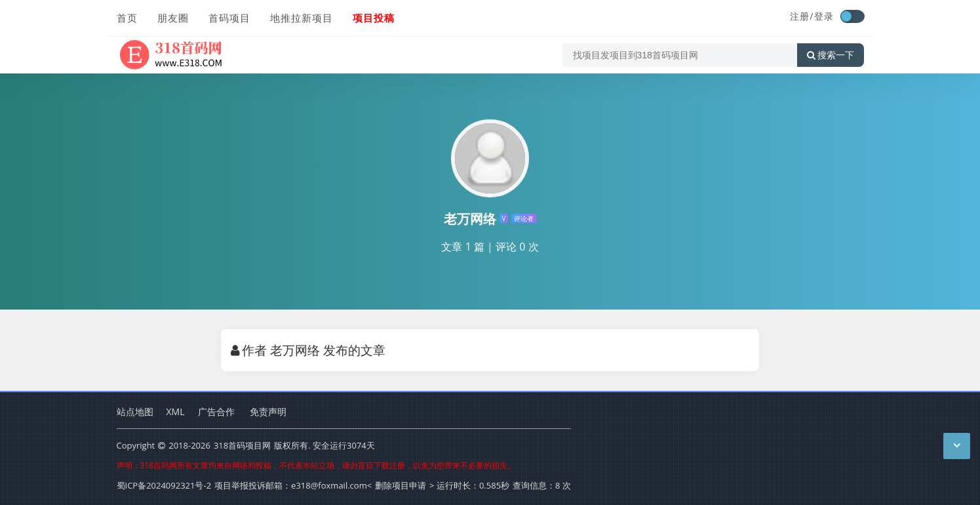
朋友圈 (173, 18)
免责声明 (268, 412)
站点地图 (135, 412)
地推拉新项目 (302, 18)
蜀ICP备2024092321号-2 (164, 485)
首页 (127, 18)
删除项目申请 (401, 485)
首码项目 (229, 18)
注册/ (802, 16)
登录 (824, 16)
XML (176, 412)
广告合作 (216, 412)
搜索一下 (831, 55)
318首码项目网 (242, 445)
